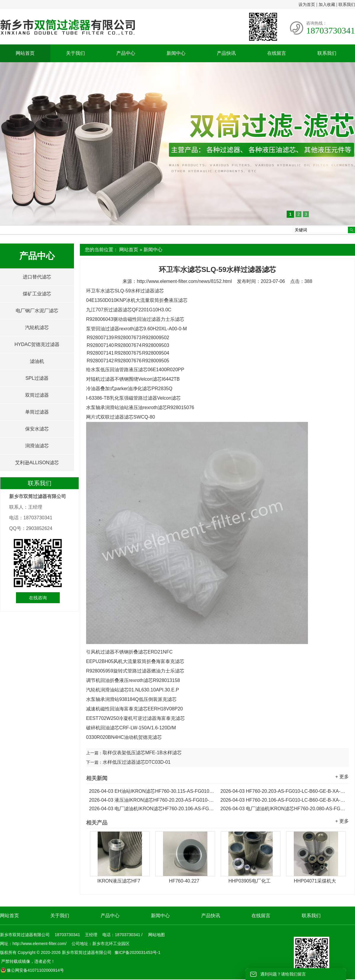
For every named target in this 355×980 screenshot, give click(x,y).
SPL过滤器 (37, 378)
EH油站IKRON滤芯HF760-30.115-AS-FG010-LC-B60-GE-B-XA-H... (152, 791)
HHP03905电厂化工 (249, 881)
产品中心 (126, 53)
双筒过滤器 (37, 395)
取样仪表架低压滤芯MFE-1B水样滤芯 (142, 753)
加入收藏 (327, 4)
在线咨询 (38, 598)
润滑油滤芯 (37, 446)
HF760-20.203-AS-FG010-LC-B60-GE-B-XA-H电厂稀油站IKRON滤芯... (283, 791)
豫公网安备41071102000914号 (32, 970)
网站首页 (25, 53)
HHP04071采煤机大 (315, 881)
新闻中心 (176, 53)
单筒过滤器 (37, 412)
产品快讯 (226, 53)
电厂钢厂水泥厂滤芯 (37, 311)
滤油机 (37, 361)
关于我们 (75, 53)
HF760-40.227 (184, 881)
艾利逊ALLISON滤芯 (37, 463)
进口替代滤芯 (37, 277)
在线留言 (277, 53)
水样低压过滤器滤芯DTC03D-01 (137, 762)
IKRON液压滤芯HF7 (119, 881)
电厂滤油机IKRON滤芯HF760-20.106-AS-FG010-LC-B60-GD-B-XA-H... (152, 809)
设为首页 (307, 4)
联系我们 (347, 4)
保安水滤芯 (37, 429)
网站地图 (156, 935)
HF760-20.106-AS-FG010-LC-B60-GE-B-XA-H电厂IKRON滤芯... (283, 800)
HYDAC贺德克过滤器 (37, 344)
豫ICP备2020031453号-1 (137, 952)
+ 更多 (342, 777)
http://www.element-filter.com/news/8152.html (184, 281)
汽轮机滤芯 (37, 328)
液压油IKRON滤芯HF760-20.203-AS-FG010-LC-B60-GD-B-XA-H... (152, 800)
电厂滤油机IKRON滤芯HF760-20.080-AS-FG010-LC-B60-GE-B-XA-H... (283, 809)
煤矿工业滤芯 (37, 294)
